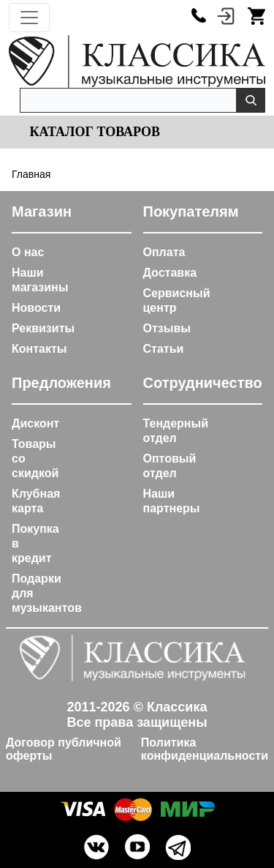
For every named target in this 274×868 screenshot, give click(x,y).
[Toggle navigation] (29, 18)
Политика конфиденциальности (205, 749)
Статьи (164, 349)
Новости (36, 308)
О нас (28, 252)
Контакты (39, 349)
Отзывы (167, 328)
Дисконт (35, 423)
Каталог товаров (93, 132)
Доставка (170, 273)
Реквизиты (43, 328)
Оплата (164, 252)
